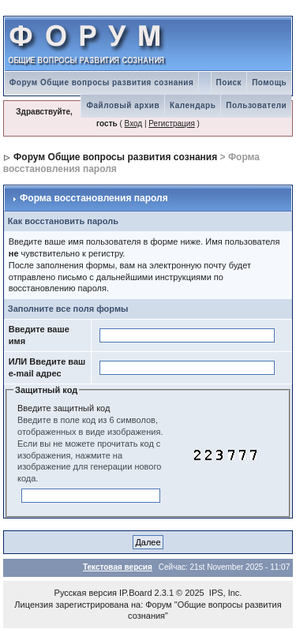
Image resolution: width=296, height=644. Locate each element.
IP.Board (135, 593)
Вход (134, 124)
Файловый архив (123, 105)
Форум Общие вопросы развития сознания (102, 82)
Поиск (229, 82)
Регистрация (171, 124)
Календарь (193, 105)
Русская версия (86, 593)
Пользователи (256, 105)
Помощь (269, 82)
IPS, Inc (225, 593)
